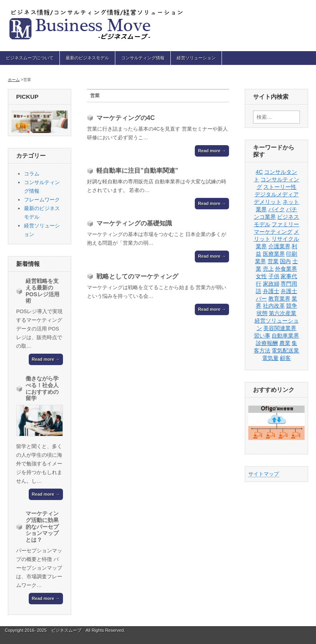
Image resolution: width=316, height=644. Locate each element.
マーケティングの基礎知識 (134, 223)
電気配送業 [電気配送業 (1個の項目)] (285, 351)
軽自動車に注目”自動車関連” (137, 171)
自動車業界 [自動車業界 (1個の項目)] (285, 336)
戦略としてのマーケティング (137, 276)
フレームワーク (42, 200)
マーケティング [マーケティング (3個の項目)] (273, 232)
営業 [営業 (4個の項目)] (273, 261)
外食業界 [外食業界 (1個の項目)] (286, 269)
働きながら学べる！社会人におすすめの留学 (42, 388)
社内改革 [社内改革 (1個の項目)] (274, 306)
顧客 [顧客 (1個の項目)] (285, 358)
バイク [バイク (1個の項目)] (277, 209)
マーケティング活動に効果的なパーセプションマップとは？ (42, 527)
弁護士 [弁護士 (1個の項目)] (271, 291)
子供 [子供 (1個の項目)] (274, 276)
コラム (32, 174)
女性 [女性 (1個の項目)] (261, 276)
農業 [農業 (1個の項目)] (285, 343)
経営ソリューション (196, 58)
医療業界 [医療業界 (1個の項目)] (274, 254)
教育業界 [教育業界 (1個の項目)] (279, 299)
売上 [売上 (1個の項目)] (268, 269)
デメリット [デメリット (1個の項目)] (268, 202)
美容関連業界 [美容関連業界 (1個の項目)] (280, 328)
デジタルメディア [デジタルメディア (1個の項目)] (277, 194)
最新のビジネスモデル (87, 58)
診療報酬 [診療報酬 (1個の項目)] (267, 343)
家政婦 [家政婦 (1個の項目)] (271, 284)
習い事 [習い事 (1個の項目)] (262, 336)
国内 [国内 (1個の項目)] (285, 261)
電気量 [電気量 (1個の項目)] (270, 358)
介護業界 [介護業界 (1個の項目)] (279, 246)
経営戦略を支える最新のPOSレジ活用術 (43, 291)
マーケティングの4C (126, 118)
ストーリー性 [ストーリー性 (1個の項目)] (280, 187)
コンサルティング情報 (143, 58)
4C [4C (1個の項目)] (259, 172)
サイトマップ (264, 474)
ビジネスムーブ (66, 630)
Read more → (212, 151)
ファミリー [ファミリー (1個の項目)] (285, 224)
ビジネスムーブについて (30, 58)
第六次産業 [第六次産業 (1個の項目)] (283, 313)
